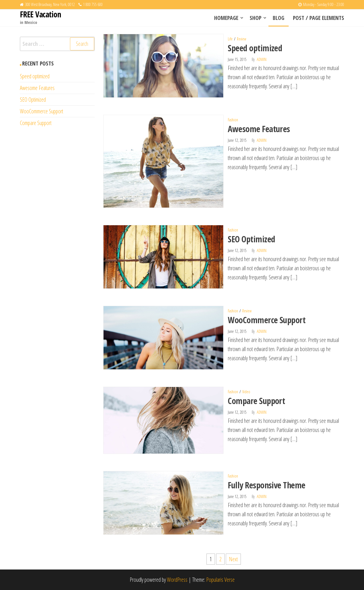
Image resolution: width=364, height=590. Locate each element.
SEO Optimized (251, 239)
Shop (256, 18)
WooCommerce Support (267, 320)
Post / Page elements (318, 18)
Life (230, 39)
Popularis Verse (220, 580)
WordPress (177, 580)
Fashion (233, 120)
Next (233, 559)
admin (262, 59)
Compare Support (256, 401)
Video (246, 392)
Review (242, 39)
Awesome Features (259, 129)
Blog (279, 18)
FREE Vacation (41, 14)
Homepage (226, 18)
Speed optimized (255, 48)
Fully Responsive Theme (267, 485)
